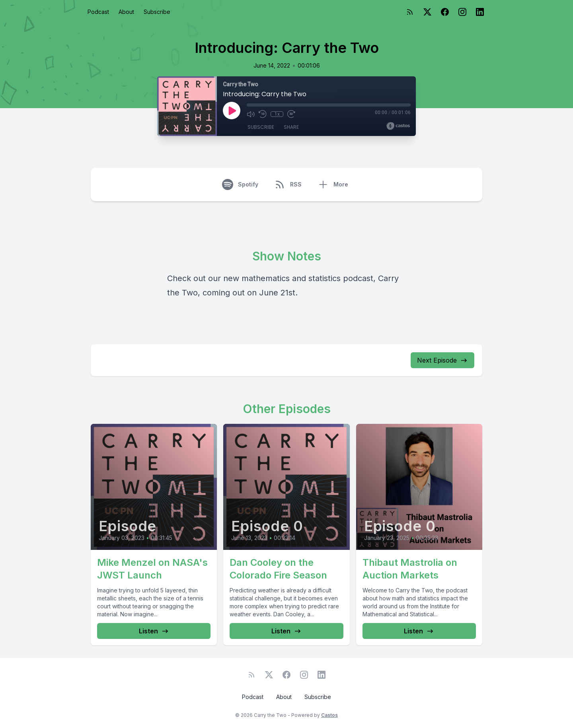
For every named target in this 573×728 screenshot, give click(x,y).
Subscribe (157, 12)
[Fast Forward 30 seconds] (291, 114)
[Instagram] (462, 12)
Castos (329, 715)
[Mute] (251, 114)
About (126, 12)
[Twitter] (427, 12)
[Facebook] (445, 12)
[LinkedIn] (480, 12)
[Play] (232, 111)
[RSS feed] (410, 12)
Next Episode (442, 360)
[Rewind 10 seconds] (263, 114)
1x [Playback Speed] (277, 114)
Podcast (98, 12)
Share (291, 127)
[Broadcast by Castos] (398, 126)
